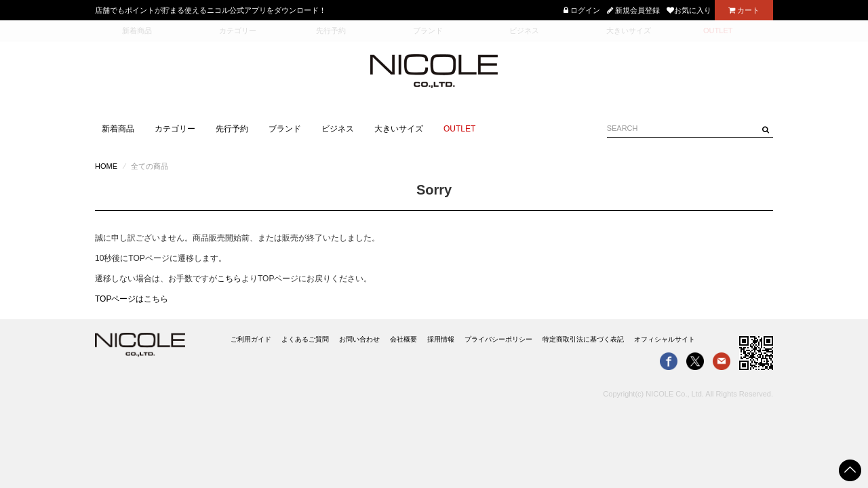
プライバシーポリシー (498, 339)
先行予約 (232, 129)
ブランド (285, 129)
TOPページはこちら (132, 299)
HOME (106, 166)
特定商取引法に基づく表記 (583, 339)
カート (744, 10)
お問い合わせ (359, 339)
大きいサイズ (399, 129)
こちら (229, 279)
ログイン (582, 10)
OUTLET (459, 129)
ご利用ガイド (251, 339)
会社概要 (403, 339)
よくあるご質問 (305, 339)
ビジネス (338, 129)
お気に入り (689, 10)
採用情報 (441, 339)
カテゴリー (175, 129)
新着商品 (118, 129)
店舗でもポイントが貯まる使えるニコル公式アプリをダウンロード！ (211, 10)
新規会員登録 (633, 10)
